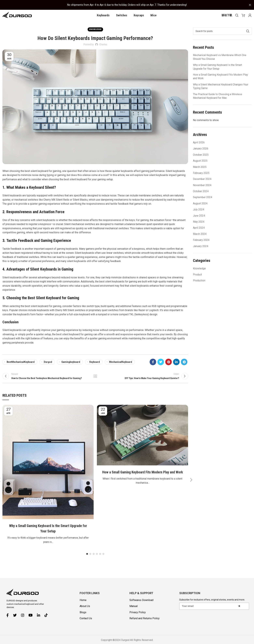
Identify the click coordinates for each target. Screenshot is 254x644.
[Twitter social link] (161, 367)
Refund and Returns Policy (145, 626)
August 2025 (200, 166)
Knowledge (95, 34)
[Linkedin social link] (176, 367)
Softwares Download (141, 607)
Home (83, 607)
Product (197, 279)
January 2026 (201, 154)
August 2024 (200, 208)
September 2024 (203, 202)
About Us (85, 613)
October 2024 (201, 196)
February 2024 (201, 245)
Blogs (83, 619)
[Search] (237, 18)
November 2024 (202, 190)
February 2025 (201, 178)
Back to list (95, 382)
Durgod (48, 367)
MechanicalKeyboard (121, 367)
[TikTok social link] (47, 622)
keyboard (95, 367)
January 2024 (201, 251)
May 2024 (199, 227)
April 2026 (199, 147)
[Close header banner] (250, 5)
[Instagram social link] (24, 622)
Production (199, 286)
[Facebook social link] (153, 367)
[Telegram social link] (184, 367)
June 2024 (199, 221)
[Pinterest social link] (169, 367)
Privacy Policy (138, 619)
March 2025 (200, 172)
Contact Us (86, 626)
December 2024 (202, 184)
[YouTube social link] (32, 622)
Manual (134, 613)
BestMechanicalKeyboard (21, 367)
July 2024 (199, 215)
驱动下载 (227, 18)
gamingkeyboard (71, 367)
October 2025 (201, 160)
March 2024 (200, 239)
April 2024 (199, 233)
